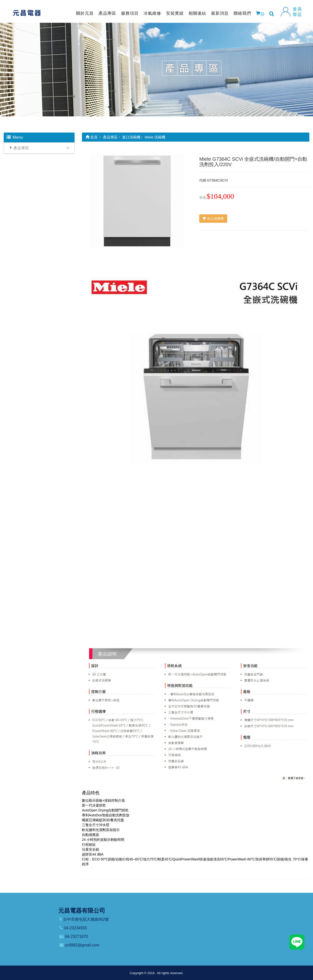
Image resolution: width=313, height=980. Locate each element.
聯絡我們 (242, 13)
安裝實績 (175, 13)
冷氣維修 (152, 13)
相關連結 (197, 13)
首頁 (92, 137)
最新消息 (220, 13)
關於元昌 (85, 13)
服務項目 (130, 13)
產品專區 (107, 13)
